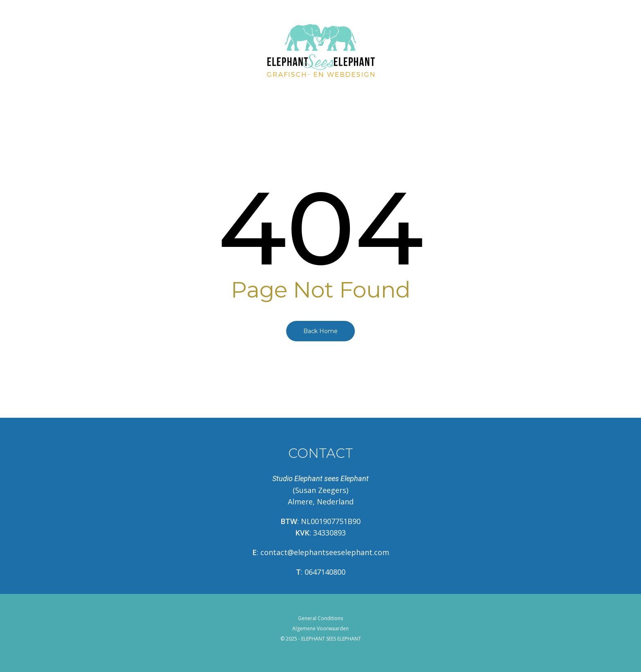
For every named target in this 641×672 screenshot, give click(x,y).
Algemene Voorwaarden (320, 628)
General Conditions (320, 618)
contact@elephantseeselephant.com (325, 552)
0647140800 (325, 572)
